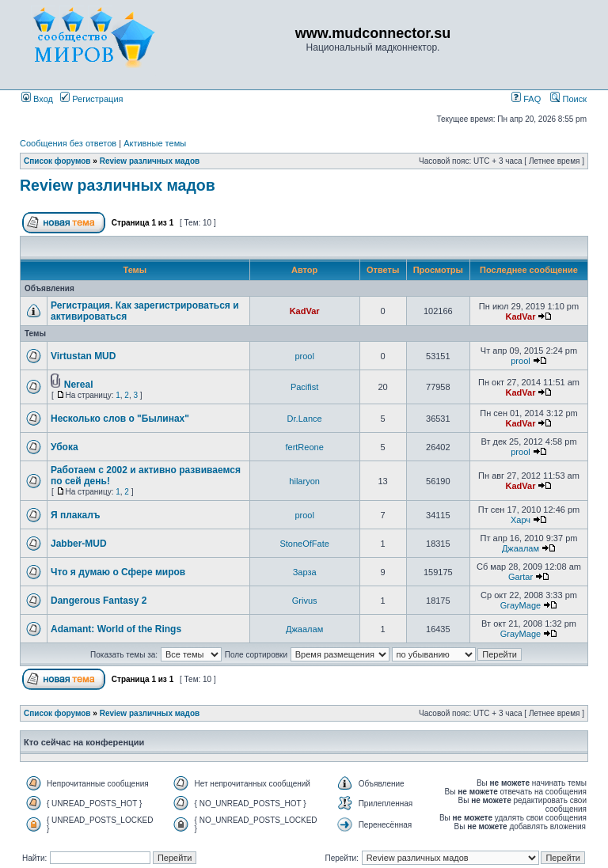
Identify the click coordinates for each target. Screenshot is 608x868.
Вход (37, 99)
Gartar (521, 577)
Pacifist (304, 387)
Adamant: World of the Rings (116, 629)
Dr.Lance (305, 419)
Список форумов (57, 161)
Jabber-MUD (79, 544)
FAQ (526, 99)
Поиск (568, 99)
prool (304, 356)
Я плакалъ (76, 515)
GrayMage (521, 605)
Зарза (305, 572)
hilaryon (304, 481)
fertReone (304, 447)
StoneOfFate (304, 544)
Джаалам (521, 548)
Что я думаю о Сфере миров (118, 572)
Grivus (305, 601)
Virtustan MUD (83, 356)
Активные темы (155, 143)
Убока (65, 447)
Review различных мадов (150, 161)
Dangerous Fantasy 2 (99, 601)
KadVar (305, 311)
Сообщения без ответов (68, 143)
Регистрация (91, 99)
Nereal (79, 385)
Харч (521, 520)
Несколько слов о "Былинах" (120, 419)
